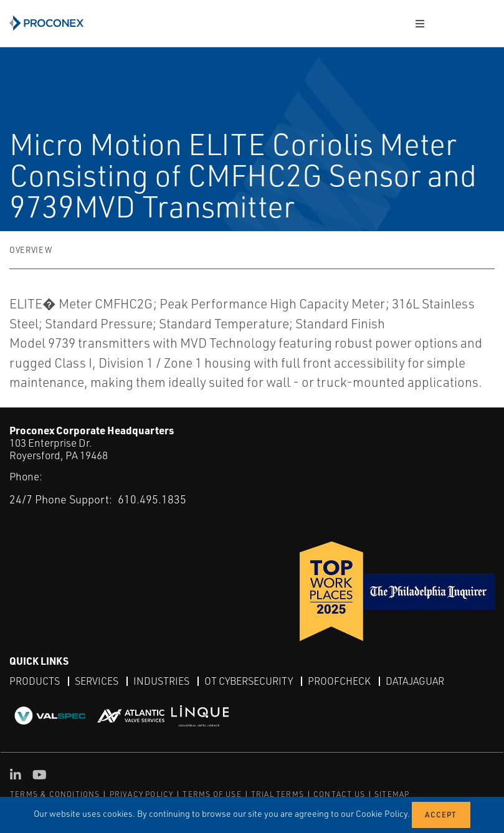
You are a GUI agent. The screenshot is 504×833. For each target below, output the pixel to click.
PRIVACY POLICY (142, 794)
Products (35, 681)
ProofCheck (339, 681)
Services (97, 681)
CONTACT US (339, 794)
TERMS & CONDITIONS (55, 794)
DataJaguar (415, 681)
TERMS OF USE (212, 794)
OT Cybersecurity (249, 681)
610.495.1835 (152, 499)
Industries (161, 681)
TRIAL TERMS (278, 794)
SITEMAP (392, 794)
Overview (31, 250)
